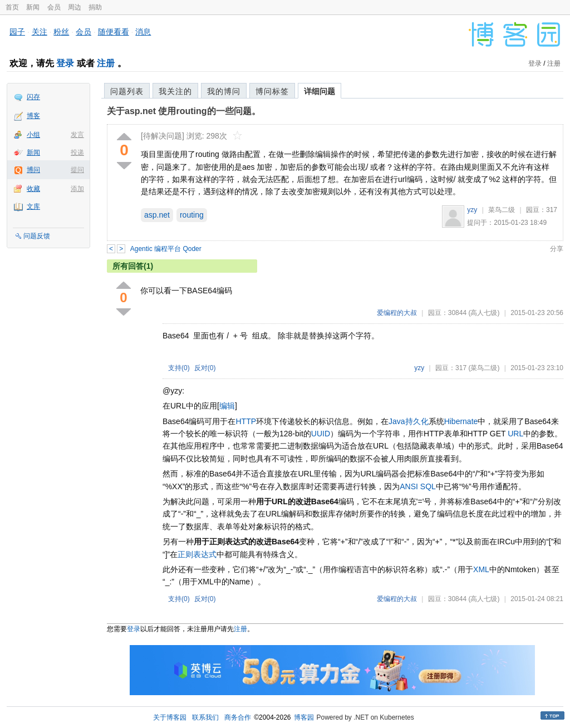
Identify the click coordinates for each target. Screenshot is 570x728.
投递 (77, 153)
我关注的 (175, 91)
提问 (77, 170)
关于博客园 (170, 717)
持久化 (417, 421)
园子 (17, 32)
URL (515, 434)
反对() (205, 368)
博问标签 (272, 91)
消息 (143, 32)
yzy (472, 210)
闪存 (33, 97)
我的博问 (224, 91)
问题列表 (127, 91)
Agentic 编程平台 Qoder (166, 249)
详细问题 (320, 91)
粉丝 (61, 32)
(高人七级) (484, 313)
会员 (54, 7)
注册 (106, 63)
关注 (40, 32)
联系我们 (205, 717)
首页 (12, 7)
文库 (33, 206)
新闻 (33, 7)
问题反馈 (37, 236)
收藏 (33, 189)
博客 (33, 116)
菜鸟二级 (502, 210)
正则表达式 (197, 554)
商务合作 (238, 717)
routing (192, 215)
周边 (75, 7)
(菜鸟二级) (484, 368)
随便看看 (114, 32)
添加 (77, 189)
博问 (33, 170)
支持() (179, 368)
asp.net (157, 215)
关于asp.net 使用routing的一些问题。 (184, 111)
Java (397, 421)
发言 (77, 135)
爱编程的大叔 (397, 313)
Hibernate (461, 421)
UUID (321, 434)
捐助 (95, 7)
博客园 (304, 717)
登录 (65, 63)
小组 (33, 135)
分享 (557, 249)
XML (481, 569)
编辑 (227, 406)
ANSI (409, 486)
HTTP (246, 421)
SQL (428, 486)
